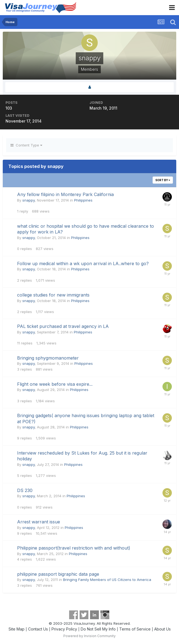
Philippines (83, 200)
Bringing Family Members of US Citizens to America (107, 580)
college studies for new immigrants (53, 295)
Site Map (17, 629)
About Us (162, 629)
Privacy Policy (64, 629)
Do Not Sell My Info (98, 629)
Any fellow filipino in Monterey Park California (65, 194)
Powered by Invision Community (89, 636)
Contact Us (38, 629)
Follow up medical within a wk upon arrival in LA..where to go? (83, 263)
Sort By (163, 180)
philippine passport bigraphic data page (58, 574)
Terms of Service (135, 629)
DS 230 (25, 490)
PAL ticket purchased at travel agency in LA (63, 326)
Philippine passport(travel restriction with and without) (74, 548)
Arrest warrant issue (39, 522)
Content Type (26, 145)
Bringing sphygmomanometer (48, 358)
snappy (29, 200)
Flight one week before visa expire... (55, 384)
